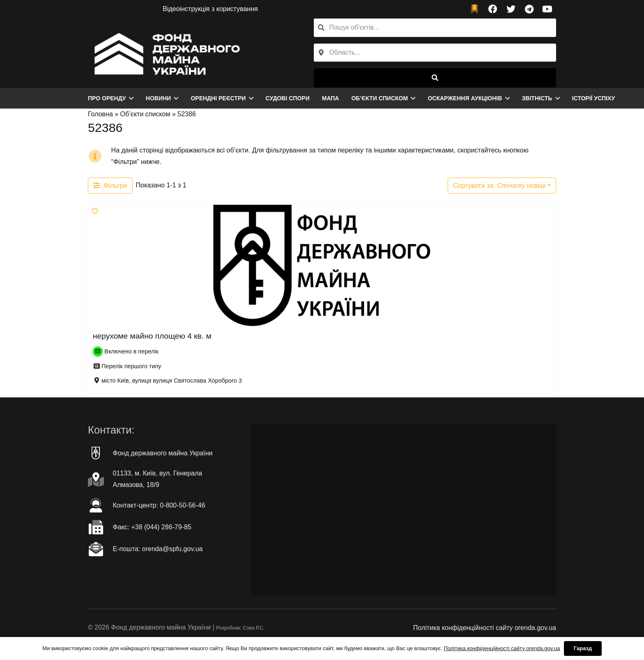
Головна (100, 114)
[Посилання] (165, 53)
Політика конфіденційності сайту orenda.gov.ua (485, 628)
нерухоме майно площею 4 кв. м (152, 336)
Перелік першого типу (131, 366)
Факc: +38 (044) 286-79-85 (152, 527)
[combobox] (435, 53)
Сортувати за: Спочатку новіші (499, 186)
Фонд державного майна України (163, 453)
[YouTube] (547, 9)
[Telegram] (529, 9)
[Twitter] (511, 9)
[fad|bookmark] (476, 9)
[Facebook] (493, 9)
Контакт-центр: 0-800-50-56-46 (159, 505)
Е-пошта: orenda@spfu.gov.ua (158, 549)
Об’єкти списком (145, 114)
